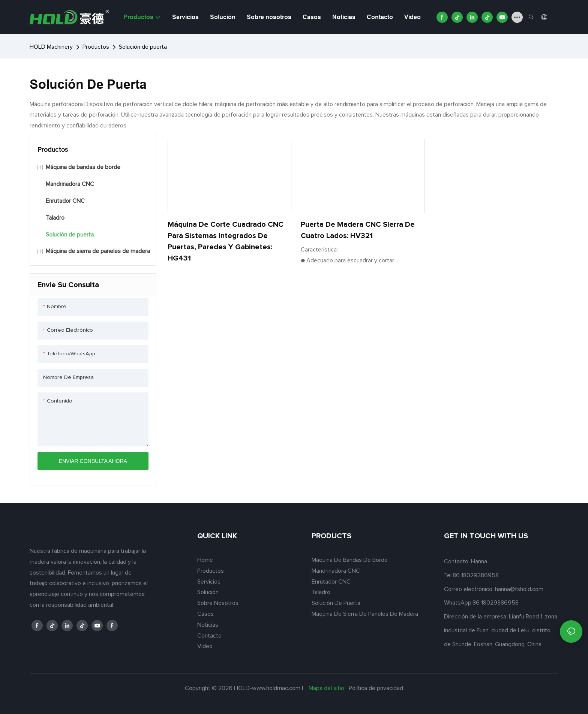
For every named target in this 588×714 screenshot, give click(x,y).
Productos (96, 47)
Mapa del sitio (326, 688)
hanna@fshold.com (519, 589)
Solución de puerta (143, 47)
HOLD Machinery (51, 47)
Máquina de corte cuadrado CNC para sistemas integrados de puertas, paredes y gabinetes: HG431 (226, 241)
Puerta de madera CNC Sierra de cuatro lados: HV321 (358, 230)
